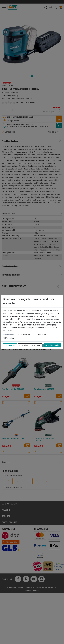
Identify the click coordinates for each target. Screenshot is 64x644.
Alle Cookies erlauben (52, 345)
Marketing (10, 338)
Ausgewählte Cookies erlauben (30, 345)
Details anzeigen (10, 345)
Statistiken (42, 334)
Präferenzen (26, 334)
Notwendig (10, 334)
